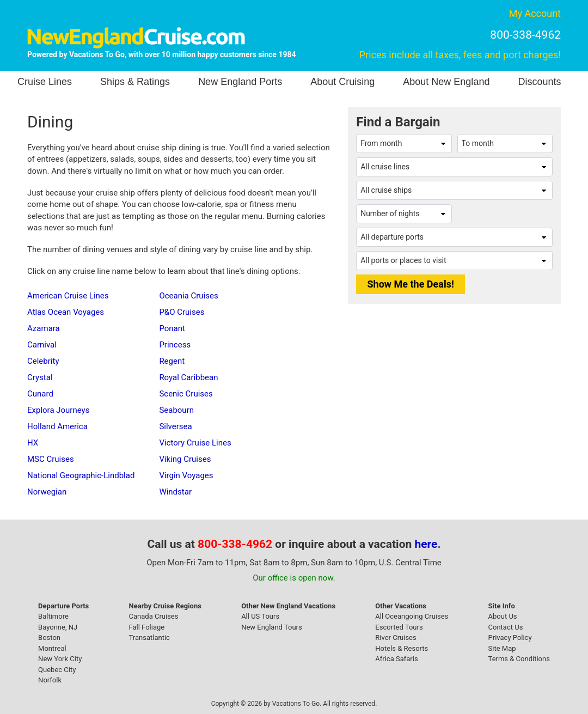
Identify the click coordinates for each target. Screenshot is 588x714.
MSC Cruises (51, 459)
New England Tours (272, 627)
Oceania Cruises (188, 296)
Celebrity (43, 361)
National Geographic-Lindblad (81, 475)
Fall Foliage (147, 627)
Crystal (40, 377)
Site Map (502, 648)
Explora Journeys (58, 410)
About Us (503, 616)
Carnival (42, 345)
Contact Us (506, 627)
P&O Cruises (182, 312)
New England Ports (240, 82)
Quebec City (57, 670)
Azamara (44, 328)
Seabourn (176, 410)
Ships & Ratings (135, 82)
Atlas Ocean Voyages (66, 312)
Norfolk (50, 680)
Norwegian (47, 492)
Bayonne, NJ (58, 627)
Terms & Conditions (519, 659)
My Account (535, 13)
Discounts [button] (539, 82)
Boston (49, 637)
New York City (60, 659)
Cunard (40, 394)
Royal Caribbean (188, 377)
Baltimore (53, 616)
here (426, 544)
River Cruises (396, 637)
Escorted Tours (399, 627)
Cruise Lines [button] (45, 82)
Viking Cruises (185, 459)
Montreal (52, 648)
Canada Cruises (154, 616)
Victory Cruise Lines (195, 443)
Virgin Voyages (186, 475)
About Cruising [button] (342, 82)
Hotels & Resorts (402, 648)
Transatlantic (149, 637)
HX (33, 443)
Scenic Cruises (186, 394)
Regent (172, 361)
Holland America (57, 426)
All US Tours (260, 616)
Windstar (175, 492)
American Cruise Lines (68, 296)
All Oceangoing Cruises (412, 616)
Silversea (175, 426)
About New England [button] (446, 82)
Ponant (172, 328)
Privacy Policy (510, 637)
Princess (175, 345)
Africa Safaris (396, 659)
